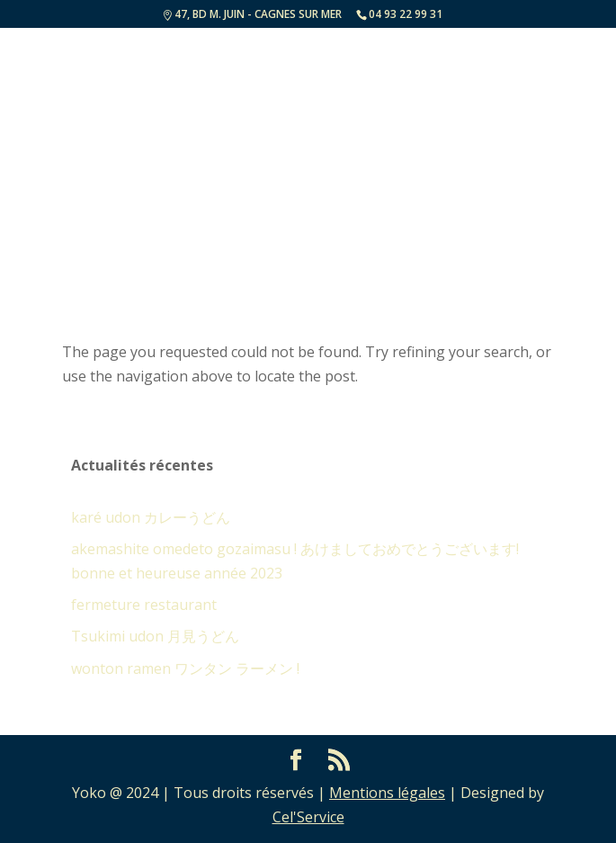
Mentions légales (387, 793)
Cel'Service (308, 817)
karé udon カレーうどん (151, 517)
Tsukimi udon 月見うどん (155, 636)
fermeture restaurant (144, 605)
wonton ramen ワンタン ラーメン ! (185, 668)
